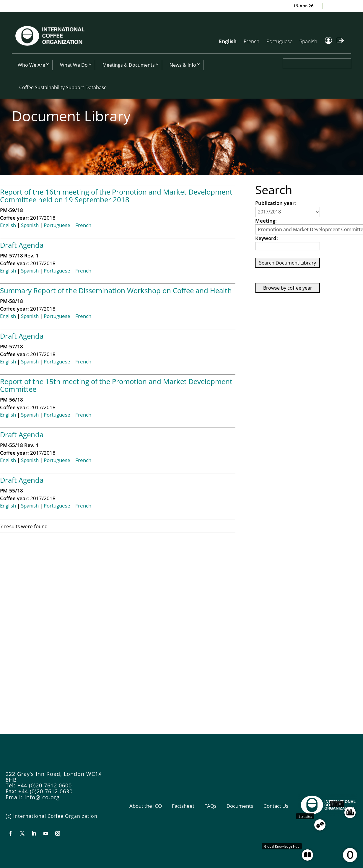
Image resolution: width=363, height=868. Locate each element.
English (228, 41)
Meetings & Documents (129, 65)
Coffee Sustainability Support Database (63, 87)
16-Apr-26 (306, 6)
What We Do (74, 65)
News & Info (183, 65)
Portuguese (279, 41)
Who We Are (31, 65)
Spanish (308, 41)
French (252, 41)
